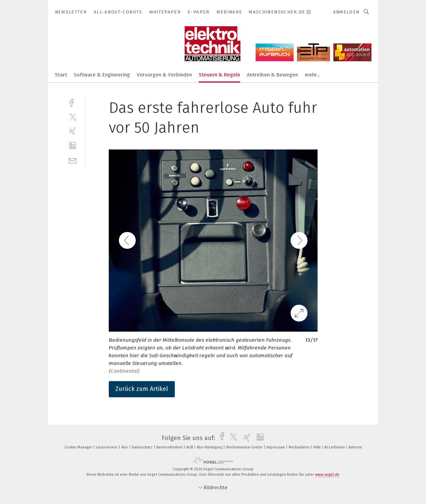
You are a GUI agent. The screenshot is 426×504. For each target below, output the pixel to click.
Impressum (276, 447)
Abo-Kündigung (210, 447)
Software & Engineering (102, 75)
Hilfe (318, 447)
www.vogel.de (327, 475)
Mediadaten (300, 447)
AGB (190, 447)
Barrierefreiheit (170, 447)
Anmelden (346, 12)
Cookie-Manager (79, 447)
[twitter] (73, 117)
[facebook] (73, 102)
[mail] (73, 160)
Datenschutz (143, 447)
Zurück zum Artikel (142, 389)
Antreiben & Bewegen (272, 75)
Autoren (355, 447)
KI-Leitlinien (335, 447)
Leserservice (107, 447)
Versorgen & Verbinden (164, 75)
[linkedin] (73, 146)
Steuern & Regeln (219, 75)
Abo (125, 447)
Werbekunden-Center (245, 447)
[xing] (73, 131)
